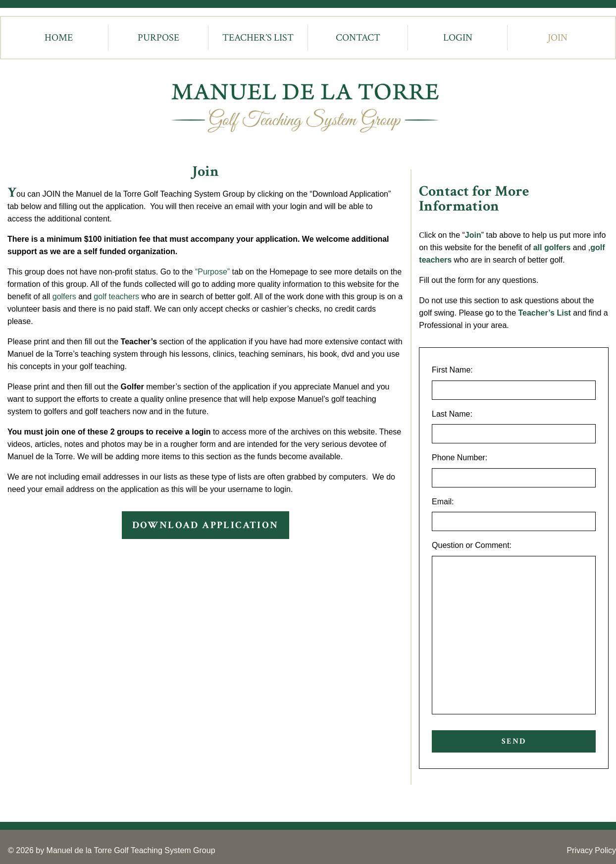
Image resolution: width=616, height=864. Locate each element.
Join (558, 38)
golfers (64, 297)
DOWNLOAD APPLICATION (205, 525)
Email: (443, 502)
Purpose (158, 38)
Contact (358, 38)
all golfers (552, 247)
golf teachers (116, 297)
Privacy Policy (591, 850)
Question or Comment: (472, 545)
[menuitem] (59, 38)
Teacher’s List (258, 38)
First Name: (452, 370)
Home (59, 38)
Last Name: (452, 414)
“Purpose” (212, 272)
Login (458, 38)
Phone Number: (460, 458)
